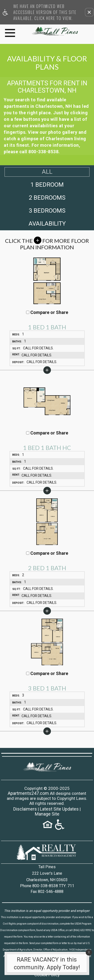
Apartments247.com (28, 793)
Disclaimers (25, 809)
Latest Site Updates (59, 809)
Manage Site (47, 814)
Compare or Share (47, 312)
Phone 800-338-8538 (47, 886)
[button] (89, 12)
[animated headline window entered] (46, 965)
